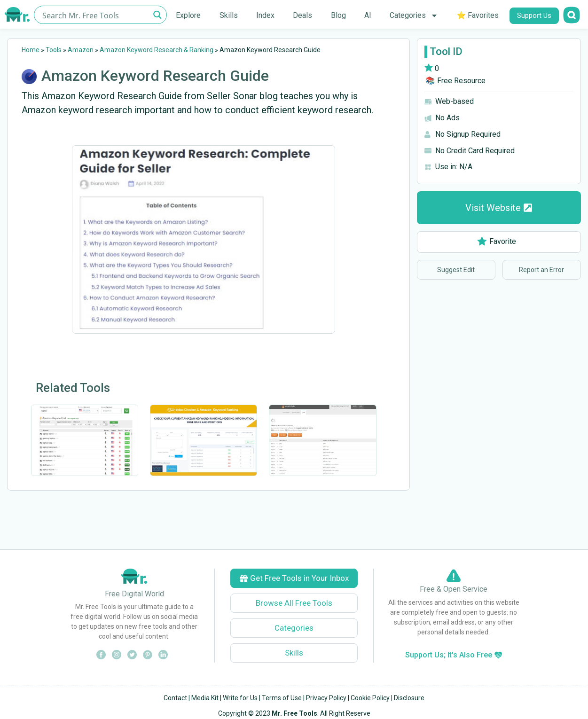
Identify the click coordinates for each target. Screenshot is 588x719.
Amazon (81, 50)
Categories (414, 16)
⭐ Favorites (478, 15)
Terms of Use (282, 698)
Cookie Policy (370, 698)
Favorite (497, 241)
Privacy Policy (326, 698)
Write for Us (240, 698)
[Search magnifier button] (158, 15)
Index (265, 15)
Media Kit (205, 698)
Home (31, 50)
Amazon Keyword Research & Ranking (157, 50)
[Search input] (95, 15)
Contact (175, 698)
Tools (54, 50)
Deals (302, 15)
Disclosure (409, 698)
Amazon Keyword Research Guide (155, 76)
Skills (229, 15)
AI (368, 15)
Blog (338, 15)
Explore (188, 15)
